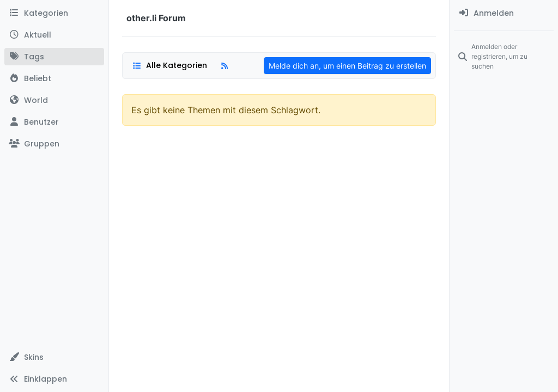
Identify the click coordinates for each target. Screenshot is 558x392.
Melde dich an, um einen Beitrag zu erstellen (347, 66)
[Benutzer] (54, 122)
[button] (54, 357)
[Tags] (54, 57)
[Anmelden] (504, 13)
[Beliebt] (54, 78)
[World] (54, 100)
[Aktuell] (54, 35)
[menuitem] (504, 13)
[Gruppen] (54, 144)
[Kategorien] (54, 13)
